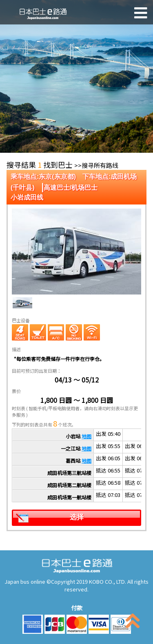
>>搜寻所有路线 (96, 165)
